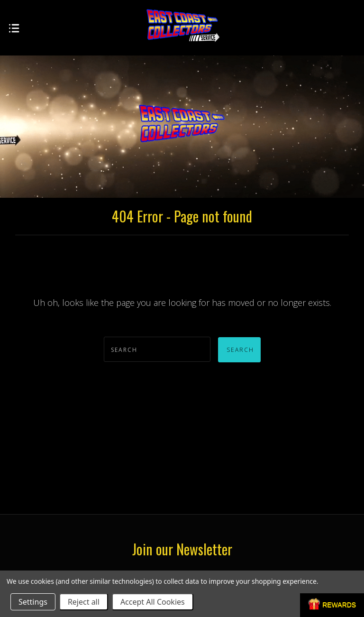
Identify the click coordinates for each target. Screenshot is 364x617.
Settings (33, 602)
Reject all (84, 602)
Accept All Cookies (153, 602)
